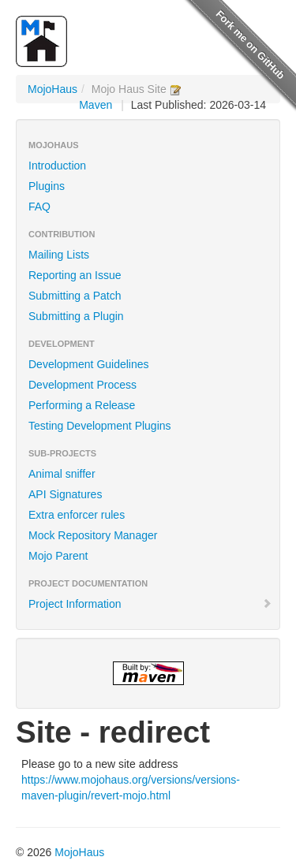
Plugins (47, 186)
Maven (96, 105)
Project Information (150, 604)
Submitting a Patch (75, 296)
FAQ (39, 207)
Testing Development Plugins (100, 426)
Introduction (57, 166)
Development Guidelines (89, 364)
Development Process (82, 385)
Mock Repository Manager (93, 535)
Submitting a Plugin (76, 316)
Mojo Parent (58, 556)
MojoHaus (52, 89)
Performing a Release (82, 405)
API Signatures (65, 494)
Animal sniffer (62, 474)
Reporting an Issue (75, 275)
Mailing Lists (59, 255)
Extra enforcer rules (77, 515)
